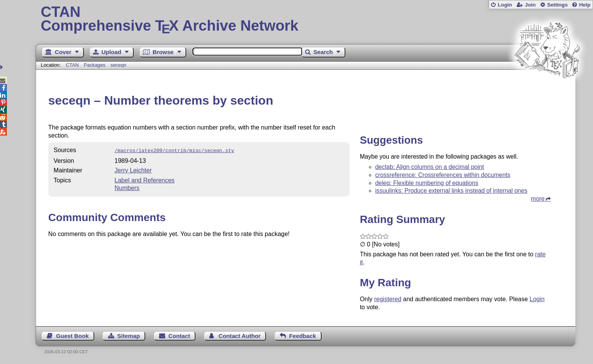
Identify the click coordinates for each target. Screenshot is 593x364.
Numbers (127, 187)
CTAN (72, 65)
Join (530, 5)
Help (585, 5)
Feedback (302, 336)
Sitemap (129, 336)
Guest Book (72, 336)
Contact (179, 336)
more (538, 199)
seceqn (118, 65)
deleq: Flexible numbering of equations (427, 183)
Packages (95, 65)
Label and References (145, 180)
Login (505, 5)
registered (388, 299)
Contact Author (240, 336)
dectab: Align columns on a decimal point (430, 167)
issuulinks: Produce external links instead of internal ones (451, 191)
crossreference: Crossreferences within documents (443, 175)
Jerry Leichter (133, 170)
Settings (557, 5)
